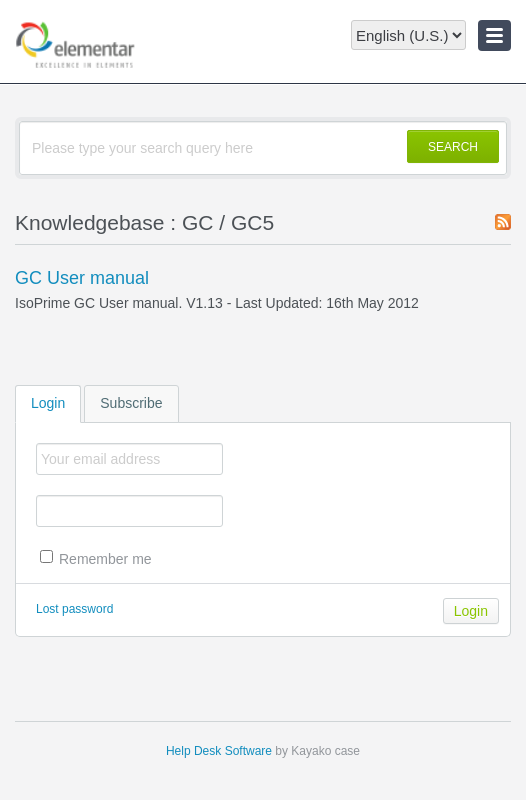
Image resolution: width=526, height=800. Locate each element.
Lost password (74, 609)
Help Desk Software (219, 751)
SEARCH (453, 147)
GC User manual (82, 278)
